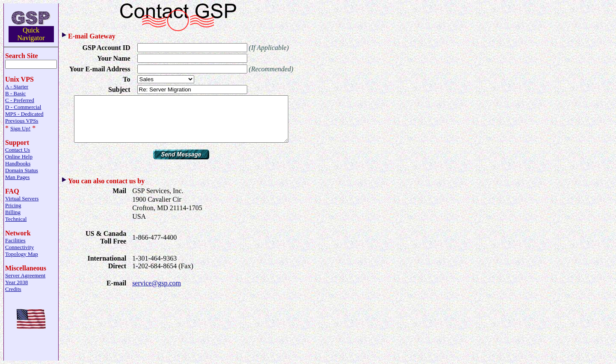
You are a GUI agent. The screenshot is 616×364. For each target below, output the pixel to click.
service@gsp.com (157, 292)
